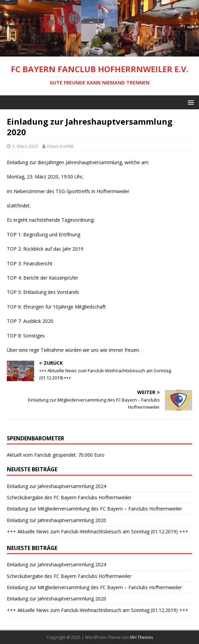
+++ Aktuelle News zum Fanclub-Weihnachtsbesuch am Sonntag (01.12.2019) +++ (98, 531)
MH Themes (141, 637)
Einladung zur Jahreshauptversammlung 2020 (56, 520)
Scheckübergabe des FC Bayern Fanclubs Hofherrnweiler (69, 497)
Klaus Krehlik (61, 146)
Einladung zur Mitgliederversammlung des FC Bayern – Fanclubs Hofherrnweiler (94, 509)
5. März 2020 (25, 146)
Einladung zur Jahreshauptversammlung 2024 (56, 486)
